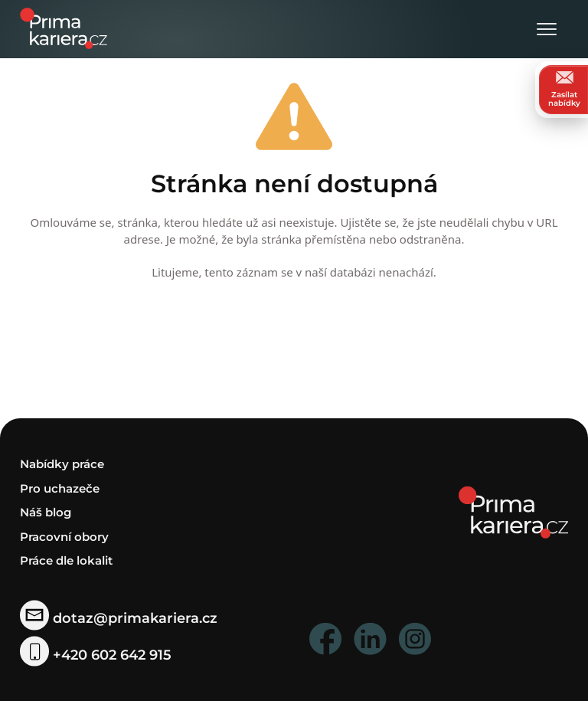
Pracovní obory (64, 537)
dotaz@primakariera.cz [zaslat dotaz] (119, 618)
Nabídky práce (62, 464)
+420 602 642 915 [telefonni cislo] (96, 654)
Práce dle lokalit (66, 560)
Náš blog (46, 512)
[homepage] (513, 511)
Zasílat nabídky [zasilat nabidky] (564, 89)
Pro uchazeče (60, 488)
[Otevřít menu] (547, 30)
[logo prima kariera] (64, 27)
